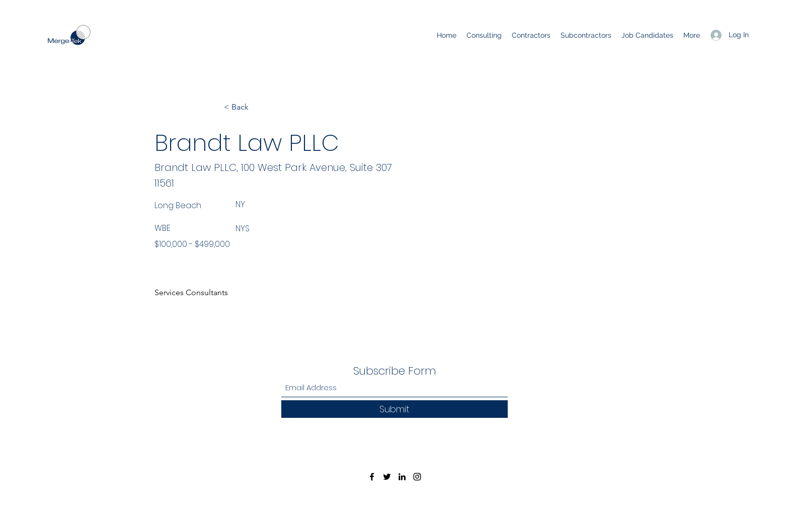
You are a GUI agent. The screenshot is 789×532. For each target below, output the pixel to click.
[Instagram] (417, 477)
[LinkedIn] (402, 477)
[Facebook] (372, 477)
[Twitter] (387, 477)
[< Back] (257, 107)
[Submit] (395, 409)
